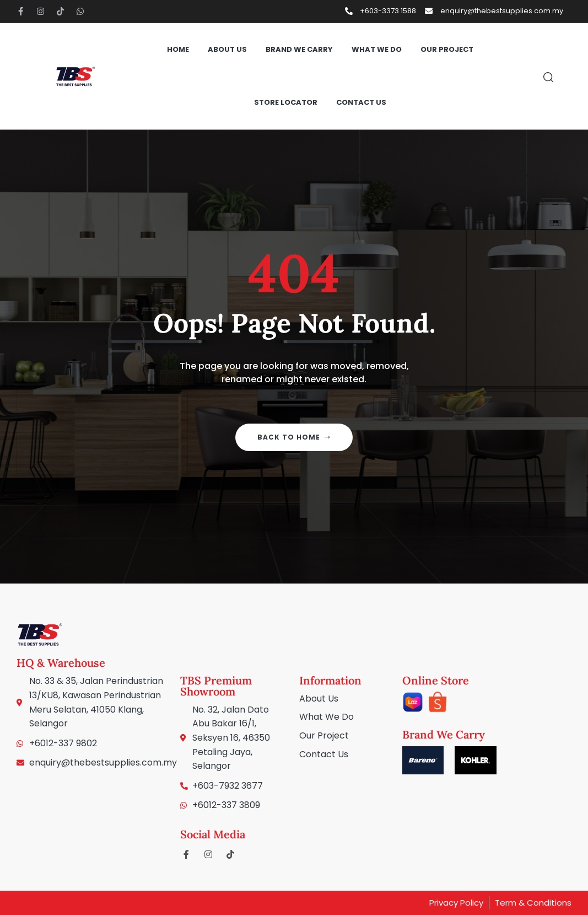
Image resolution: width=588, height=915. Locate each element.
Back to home (294, 437)
